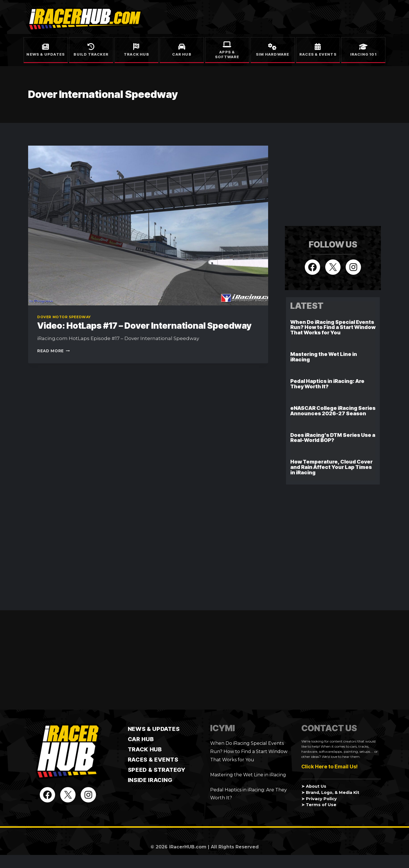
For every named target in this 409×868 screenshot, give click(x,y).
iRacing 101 (363, 54)
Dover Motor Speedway (64, 317)
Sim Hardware (273, 54)
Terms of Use (321, 805)
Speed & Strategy (157, 770)
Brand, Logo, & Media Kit (333, 792)
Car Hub (182, 54)
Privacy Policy (321, 799)
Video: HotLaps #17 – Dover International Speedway (144, 326)
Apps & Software (227, 54)
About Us (316, 786)
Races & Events (318, 54)
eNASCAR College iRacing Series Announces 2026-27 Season (333, 411)
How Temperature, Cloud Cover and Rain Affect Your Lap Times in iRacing (331, 467)
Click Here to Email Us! (329, 767)
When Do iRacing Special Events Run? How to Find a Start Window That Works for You (333, 327)
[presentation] (148, 226)
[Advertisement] (327, 181)
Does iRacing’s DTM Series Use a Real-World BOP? (333, 438)
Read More (54, 351)
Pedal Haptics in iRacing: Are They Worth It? (327, 384)
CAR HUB (141, 739)
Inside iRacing (150, 780)
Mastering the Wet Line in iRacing (324, 357)
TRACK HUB (145, 749)
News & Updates (46, 54)
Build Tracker (91, 54)
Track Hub (136, 54)
